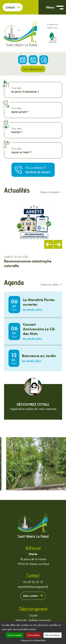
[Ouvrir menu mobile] (60, 7)
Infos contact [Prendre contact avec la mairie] (31, 596)
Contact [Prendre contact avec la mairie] (10, 7)
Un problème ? (38, 170)
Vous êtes (36, 90)
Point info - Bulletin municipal (33, 620)
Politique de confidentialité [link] (33, 640)
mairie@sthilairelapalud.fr (33, 587)
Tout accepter (15, 635)
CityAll (33, 615)
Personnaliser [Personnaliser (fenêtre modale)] (53, 635)
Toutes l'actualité (49, 192)
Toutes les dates (50, 285)
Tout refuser (34, 635)
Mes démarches (33, 69)
